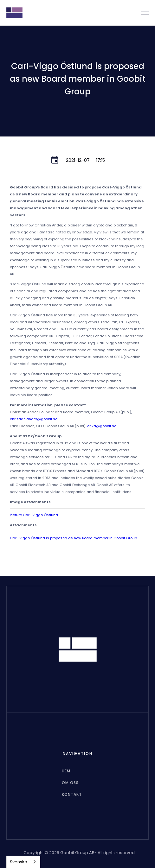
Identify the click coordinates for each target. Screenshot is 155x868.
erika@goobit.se (102, 426)
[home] (14, 13)
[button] (141, 13)
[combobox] (23, 862)
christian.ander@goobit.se (34, 419)
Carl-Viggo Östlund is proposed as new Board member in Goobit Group (73, 538)
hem (66, 771)
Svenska (19, 862)
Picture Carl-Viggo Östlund (34, 515)
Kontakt (72, 794)
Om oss (70, 783)
